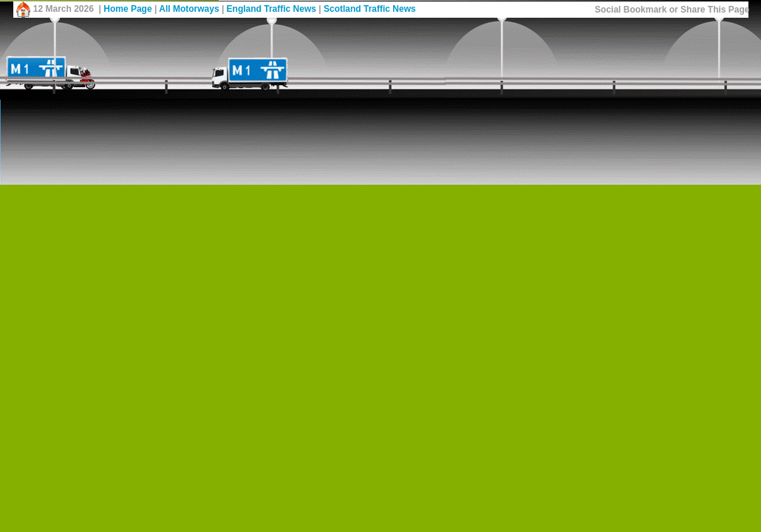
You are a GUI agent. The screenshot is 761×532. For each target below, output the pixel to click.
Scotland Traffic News (370, 9)
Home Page (127, 9)
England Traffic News (272, 9)
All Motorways (189, 9)
